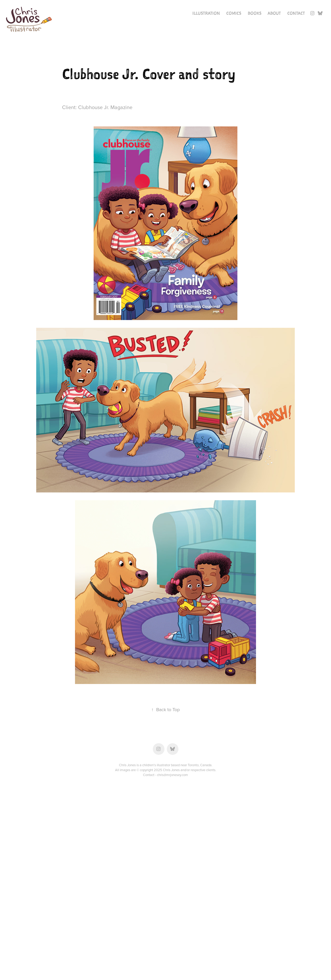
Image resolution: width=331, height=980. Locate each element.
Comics (234, 13)
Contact (296, 13)
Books (255, 13)
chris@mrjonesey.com (172, 775)
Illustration (206, 13)
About (274, 13)
